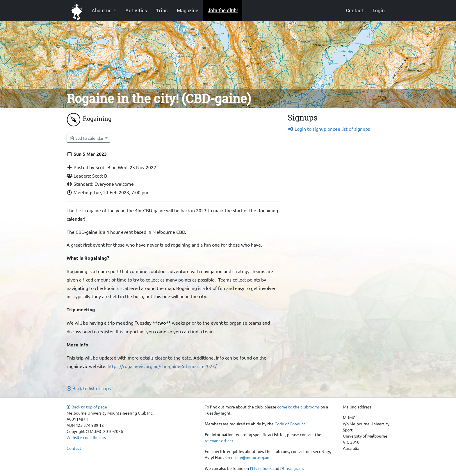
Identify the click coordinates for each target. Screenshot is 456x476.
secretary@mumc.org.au (247, 457)
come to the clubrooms (298, 407)
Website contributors (86, 437)
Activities (136, 10)
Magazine (188, 10)
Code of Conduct (290, 424)
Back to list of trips (89, 388)
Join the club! (223, 10)
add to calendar (87, 138)
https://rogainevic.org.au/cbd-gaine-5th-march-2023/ (162, 366)
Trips (162, 10)
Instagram (291, 468)
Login (379, 10)
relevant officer (219, 440)
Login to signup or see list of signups (329, 129)
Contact (355, 10)
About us (102, 10)
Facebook (261, 468)
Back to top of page (87, 407)
